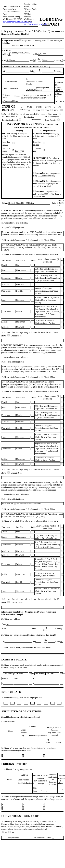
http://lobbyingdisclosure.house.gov (17, 22)
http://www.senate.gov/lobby (36, 24)
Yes (11, 832)
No (5, 832)
